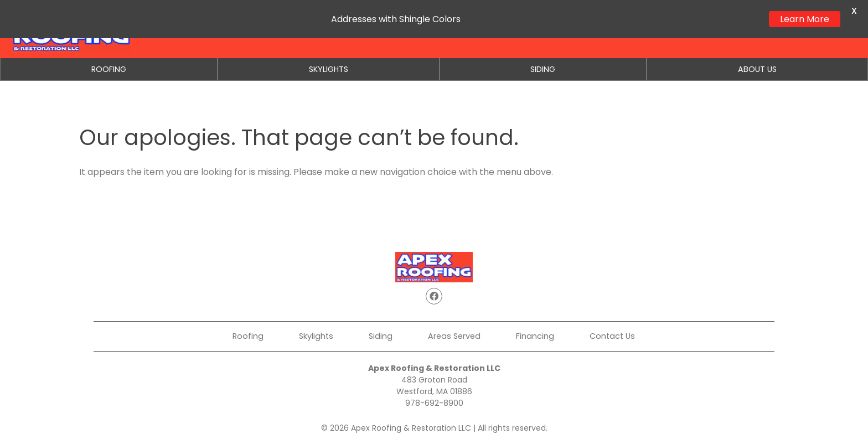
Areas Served (454, 336)
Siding (543, 69)
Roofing (109, 69)
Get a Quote (575, 29)
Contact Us (712, 29)
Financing (645, 29)
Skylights (329, 69)
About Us (757, 69)
